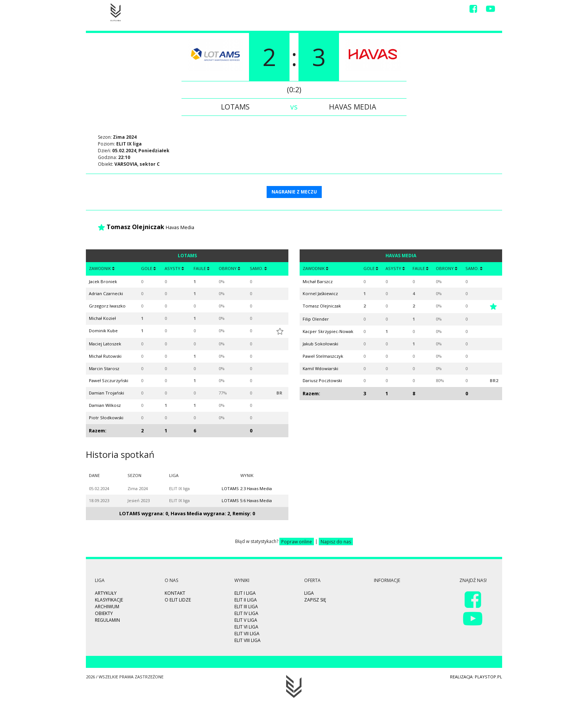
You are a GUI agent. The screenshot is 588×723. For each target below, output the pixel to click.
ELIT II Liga (246, 600)
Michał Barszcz (318, 281)
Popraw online (297, 541)
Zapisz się (262, 10)
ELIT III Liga (246, 607)
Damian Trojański (106, 393)
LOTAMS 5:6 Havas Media (247, 500)
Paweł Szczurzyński (109, 380)
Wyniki (345, 10)
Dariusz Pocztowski (322, 380)
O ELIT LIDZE (178, 600)
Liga (323, 10)
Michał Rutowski (105, 356)
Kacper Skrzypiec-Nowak (328, 331)
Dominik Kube (103, 331)
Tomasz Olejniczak (135, 227)
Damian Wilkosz (105, 405)
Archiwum (107, 607)
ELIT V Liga (246, 620)
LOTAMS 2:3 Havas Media (247, 488)
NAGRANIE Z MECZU (294, 192)
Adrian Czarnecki (106, 293)
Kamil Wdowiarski (320, 368)
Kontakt (448, 10)
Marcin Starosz (104, 368)
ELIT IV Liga (246, 613)
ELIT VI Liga (246, 627)
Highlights (295, 10)
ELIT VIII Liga (247, 640)
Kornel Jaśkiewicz (320, 293)
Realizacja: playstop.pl (476, 677)
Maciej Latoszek (105, 344)
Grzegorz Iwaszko (107, 306)
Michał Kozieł (102, 318)
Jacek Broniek (103, 281)
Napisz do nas (336, 541)
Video (368, 10)
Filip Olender (316, 319)
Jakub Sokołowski (320, 344)
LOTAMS (235, 107)
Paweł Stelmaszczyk (323, 356)
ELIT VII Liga (247, 634)
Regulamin (107, 620)
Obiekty (104, 613)
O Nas (421, 10)
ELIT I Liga (245, 593)
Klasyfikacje (109, 600)
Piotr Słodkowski (106, 418)
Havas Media (352, 107)
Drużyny (395, 10)
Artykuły (106, 593)
